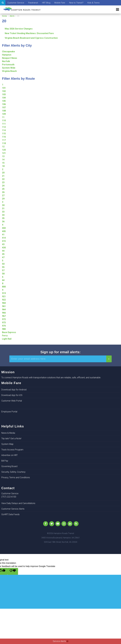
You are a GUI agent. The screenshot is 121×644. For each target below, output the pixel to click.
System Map (7, 444)
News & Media (8, 433)
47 (3, 257)
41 (3, 235)
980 (4, 329)
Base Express (9, 332)
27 (3, 195)
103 (4, 94)
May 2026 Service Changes (19, 29)
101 (4, 88)
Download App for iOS (12, 395)
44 (3, 251)
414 (4, 238)
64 (3, 280)
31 (3, 208)
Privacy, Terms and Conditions (16, 477)
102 (4, 91)
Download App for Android (14, 390)
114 (4, 130)
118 (4, 143)
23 (3, 182)
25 (3, 189)
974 (4, 326)
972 (4, 319)
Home (4, 16)
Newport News (10, 58)
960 (4, 303)
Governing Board (9, 466)
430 (4, 248)
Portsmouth (8, 65)
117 (4, 140)
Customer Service (16, 3)
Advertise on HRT (9, 455)
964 (4, 310)
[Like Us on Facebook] (46, 524)
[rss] (76, 524)
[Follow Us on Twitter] (52, 524)
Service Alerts (61, 641)
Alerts (12, 16)
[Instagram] (64, 524)
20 (3, 173)
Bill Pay (5, 461)
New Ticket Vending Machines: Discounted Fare (29, 33)
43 (3, 244)
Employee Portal (9, 412)
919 (4, 293)
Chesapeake (8, 52)
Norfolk (6, 61)
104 (4, 98)
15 (3, 163)
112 (4, 127)
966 (4, 313)
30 (3, 205)
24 (3, 186)
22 (3, 179)
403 (4, 228)
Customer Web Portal (12, 401)
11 (3, 117)
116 (4, 137)
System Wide (9, 68)
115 (4, 134)
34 (3, 215)
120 (4, 150)
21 (3, 176)
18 (3, 166)
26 (3, 192)
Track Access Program (12, 450)
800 (4, 287)
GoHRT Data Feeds (10, 514)
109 (4, 114)
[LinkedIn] (70, 524)
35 (3, 218)
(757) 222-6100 (9, 497)
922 (4, 300)
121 (4, 153)
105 (4, 101)
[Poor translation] (13, 571)
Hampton (7, 55)
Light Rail (7, 339)
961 (4, 306)
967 (4, 316)
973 (4, 323)
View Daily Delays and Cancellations (18, 503)
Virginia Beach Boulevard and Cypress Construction (31, 38)
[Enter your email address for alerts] (58, 359)
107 (4, 107)
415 (4, 241)
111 (4, 124)
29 (3, 199)
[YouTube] (58, 524)
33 (3, 212)
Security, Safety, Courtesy (13, 472)
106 (4, 104)
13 (3, 156)
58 (3, 274)
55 (3, 267)
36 (3, 222)
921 (4, 296)
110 (4, 121)
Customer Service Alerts (13, 509)
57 (3, 270)
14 (3, 160)
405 (4, 231)
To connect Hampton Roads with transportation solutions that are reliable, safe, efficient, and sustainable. (51, 378)
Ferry (5, 336)
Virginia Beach (9, 71)
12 (3, 147)
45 (3, 254)
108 (4, 111)
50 (3, 264)
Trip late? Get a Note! (11, 438)
